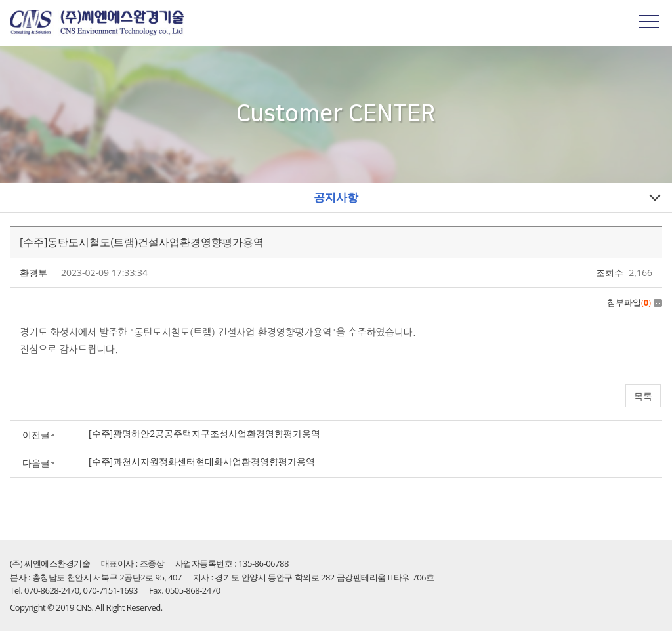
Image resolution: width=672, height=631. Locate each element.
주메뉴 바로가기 (0, 0)
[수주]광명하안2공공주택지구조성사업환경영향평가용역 (204, 433)
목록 (643, 396)
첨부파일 (635, 302)
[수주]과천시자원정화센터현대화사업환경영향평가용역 (202, 461)
